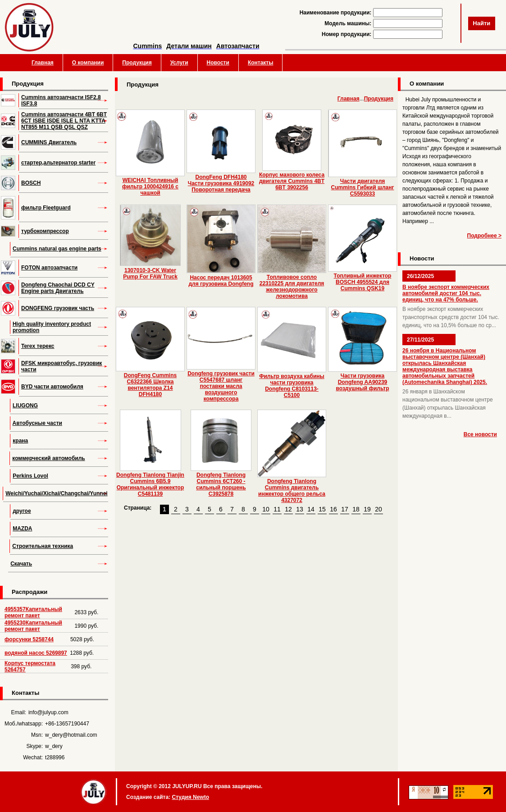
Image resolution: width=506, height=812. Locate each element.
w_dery (54, 746)
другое (22, 511)
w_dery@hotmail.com (71, 735)
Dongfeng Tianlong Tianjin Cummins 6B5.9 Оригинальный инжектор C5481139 (150, 484)
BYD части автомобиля (52, 387)
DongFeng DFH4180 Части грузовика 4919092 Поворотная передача (221, 183)
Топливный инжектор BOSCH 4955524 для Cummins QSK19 (363, 282)
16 (333, 509)
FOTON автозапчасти (49, 268)
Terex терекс (38, 346)
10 (266, 509)
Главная (43, 63)
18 (356, 509)
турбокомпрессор (45, 231)
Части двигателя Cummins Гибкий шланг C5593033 (363, 187)
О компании (88, 63)
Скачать (21, 564)
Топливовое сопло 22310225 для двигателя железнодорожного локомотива (292, 287)
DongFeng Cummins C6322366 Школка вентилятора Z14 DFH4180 (150, 385)
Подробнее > (484, 236)
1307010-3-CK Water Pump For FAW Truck (150, 274)
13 (300, 509)
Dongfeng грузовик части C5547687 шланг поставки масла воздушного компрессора (221, 386)
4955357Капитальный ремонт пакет (33, 612)
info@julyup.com (48, 712)
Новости (218, 63)
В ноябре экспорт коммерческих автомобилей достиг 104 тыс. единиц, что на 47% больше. (446, 293)
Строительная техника (43, 546)
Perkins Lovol (30, 476)
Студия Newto (190, 797)
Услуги (179, 63)
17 (345, 509)
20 (378, 509)
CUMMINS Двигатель (49, 142)
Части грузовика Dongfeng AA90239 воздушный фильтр (362, 382)
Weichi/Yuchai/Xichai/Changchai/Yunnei (57, 493)
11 (277, 509)
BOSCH (31, 183)
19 (367, 509)
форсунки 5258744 (29, 639)
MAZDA (22, 529)
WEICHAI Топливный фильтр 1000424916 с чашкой (150, 187)
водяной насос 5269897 (36, 653)
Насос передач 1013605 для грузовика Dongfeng (221, 281)
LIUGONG (25, 406)
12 (288, 509)
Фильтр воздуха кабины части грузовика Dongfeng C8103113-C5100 (292, 386)
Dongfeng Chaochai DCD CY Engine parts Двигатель (58, 288)
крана (20, 441)
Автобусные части (37, 423)
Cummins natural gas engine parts (57, 249)
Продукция (137, 63)
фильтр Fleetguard (46, 208)
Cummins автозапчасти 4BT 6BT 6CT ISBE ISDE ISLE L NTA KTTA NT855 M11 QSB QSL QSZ (64, 121)
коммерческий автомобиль (48, 458)
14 (311, 509)
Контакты (261, 63)
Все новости (480, 434)
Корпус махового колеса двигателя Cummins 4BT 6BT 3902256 (292, 181)
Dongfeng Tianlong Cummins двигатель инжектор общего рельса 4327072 (292, 491)
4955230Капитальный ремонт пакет (33, 626)
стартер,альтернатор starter (58, 163)
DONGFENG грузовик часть (58, 308)
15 (322, 509)
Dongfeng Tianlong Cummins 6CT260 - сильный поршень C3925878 (221, 484)
